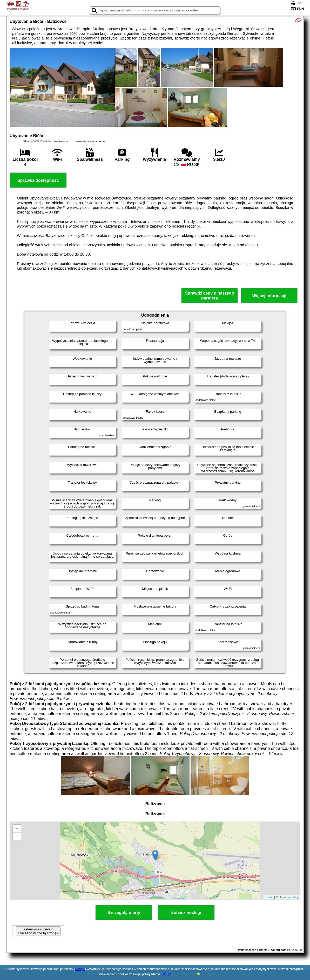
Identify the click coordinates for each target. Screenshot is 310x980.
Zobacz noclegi (186, 913)
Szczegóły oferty (124, 913)
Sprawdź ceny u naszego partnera (209, 296)
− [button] (17, 837)
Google (80, 969)
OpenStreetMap (289, 897)
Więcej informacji (269, 296)
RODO (166, 974)
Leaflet (269, 897)
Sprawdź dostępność (38, 180)
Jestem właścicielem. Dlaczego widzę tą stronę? (38, 931)
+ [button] (17, 829)
